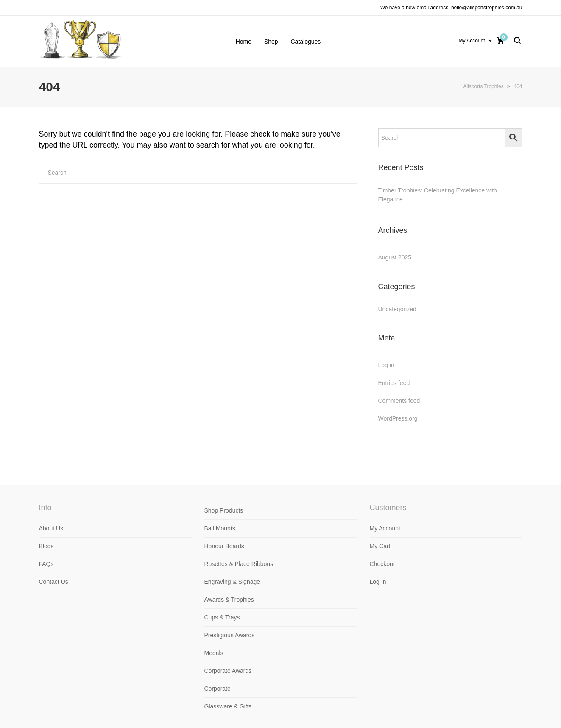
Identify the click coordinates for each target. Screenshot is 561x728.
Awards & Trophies (229, 600)
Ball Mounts (220, 528)
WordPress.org (398, 418)
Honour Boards (224, 546)
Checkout (382, 564)
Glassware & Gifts (228, 706)
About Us (51, 528)
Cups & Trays (222, 617)
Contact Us (54, 582)
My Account (472, 41)
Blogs (46, 546)
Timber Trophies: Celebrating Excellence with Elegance (438, 195)
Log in (386, 365)
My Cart (380, 546)
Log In (378, 582)
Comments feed (399, 401)
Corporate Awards (228, 671)
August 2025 (395, 257)
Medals (214, 653)
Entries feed (394, 383)
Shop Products (224, 510)
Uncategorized (397, 309)
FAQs (46, 564)
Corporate (218, 689)
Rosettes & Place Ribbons (239, 564)
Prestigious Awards (230, 635)
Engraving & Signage (232, 582)
